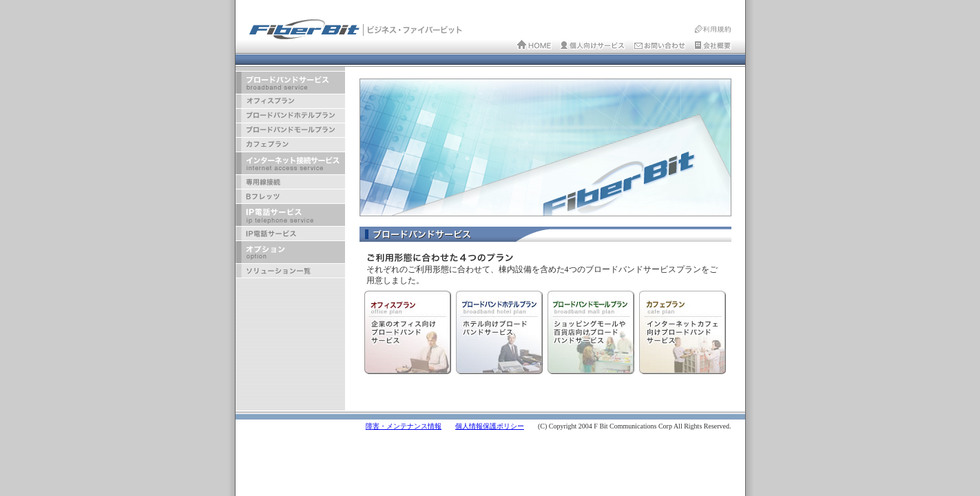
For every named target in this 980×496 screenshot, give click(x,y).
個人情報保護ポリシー (490, 426)
